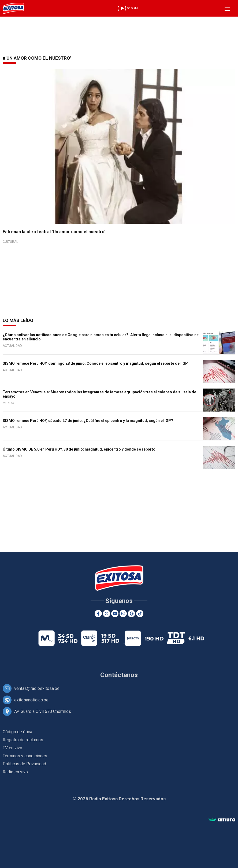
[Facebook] (98, 614)
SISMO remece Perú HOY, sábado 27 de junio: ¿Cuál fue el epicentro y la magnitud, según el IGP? (88, 421)
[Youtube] (115, 614)
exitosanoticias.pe (31, 700)
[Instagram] (123, 614)
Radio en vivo (15, 772)
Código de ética (17, 732)
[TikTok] (140, 614)
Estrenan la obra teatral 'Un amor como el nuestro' (54, 232)
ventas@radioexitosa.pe (37, 688)
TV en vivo (12, 748)
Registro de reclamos (23, 740)
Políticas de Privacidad (24, 764)
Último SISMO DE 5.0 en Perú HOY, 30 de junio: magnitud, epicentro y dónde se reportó (79, 449)
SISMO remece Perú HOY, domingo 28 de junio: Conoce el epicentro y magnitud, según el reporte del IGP (95, 363)
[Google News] (131, 614)
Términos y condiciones (25, 756)
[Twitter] (107, 614)
